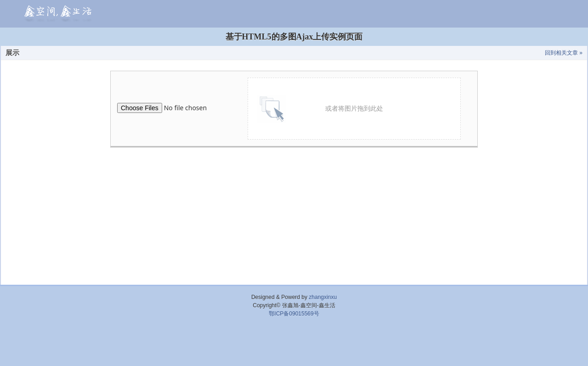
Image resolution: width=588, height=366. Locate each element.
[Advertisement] (294, 345)
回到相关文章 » (564, 53)
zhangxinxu (323, 297)
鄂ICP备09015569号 (294, 314)
